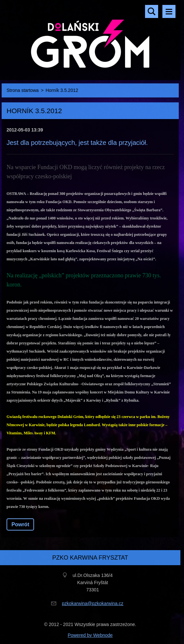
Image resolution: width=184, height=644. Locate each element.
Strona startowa (23, 90)
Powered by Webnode (90, 635)
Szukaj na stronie (152, 11)
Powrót (20, 524)
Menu (169, 11)
